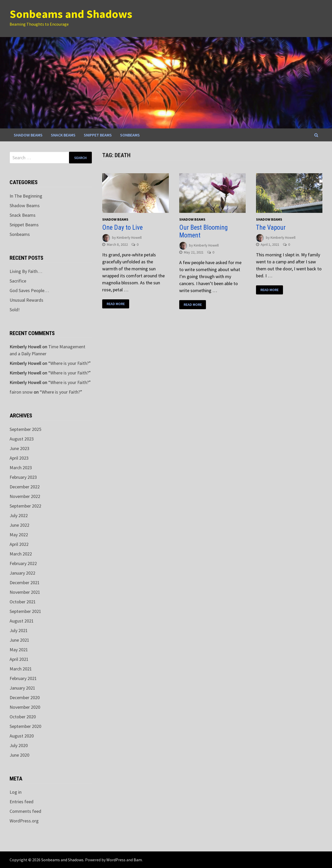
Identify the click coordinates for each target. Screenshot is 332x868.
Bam (138, 860)
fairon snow (21, 392)
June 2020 (19, 755)
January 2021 (22, 688)
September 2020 (25, 726)
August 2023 (22, 439)
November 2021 (25, 592)
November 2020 (25, 707)
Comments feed (25, 811)
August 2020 (22, 736)
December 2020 (25, 697)
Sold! (15, 310)
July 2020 (19, 745)
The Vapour (271, 227)
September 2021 (25, 611)
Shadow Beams (28, 135)
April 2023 (19, 458)
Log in (16, 792)
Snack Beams (63, 135)
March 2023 (21, 468)
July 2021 (19, 630)
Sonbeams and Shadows (71, 14)
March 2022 (21, 554)
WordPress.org (24, 821)
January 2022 (22, 573)
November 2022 (25, 496)
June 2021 (19, 640)
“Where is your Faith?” (70, 363)
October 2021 (23, 602)
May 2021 (19, 650)
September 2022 (25, 506)
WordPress (116, 860)
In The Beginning (26, 196)
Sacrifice (18, 281)
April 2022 (19, 544)
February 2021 (23, 678)
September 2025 (25, 429)
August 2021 (22, 621)
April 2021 (19, 659)
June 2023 (19, 448)
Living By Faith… (26, 271)
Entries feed (22, 802)
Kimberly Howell (129, 237)
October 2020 (23, 717)
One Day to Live (122, 227)
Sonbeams (130, 135)
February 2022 (23, 563)
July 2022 (19, 515)
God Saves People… (29, 290)
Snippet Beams (98, 135)
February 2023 (23, 477)
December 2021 (25, 583)
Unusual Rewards (26, 300)
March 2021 (21, 669)
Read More (116, 304)
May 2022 (19, 535)
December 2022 (25, 487)
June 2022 (19, 525)
